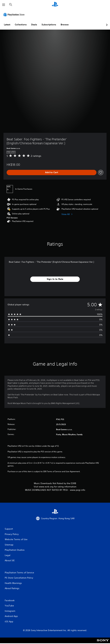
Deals (34, 25)
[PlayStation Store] (15, 14)
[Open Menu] (4, 5)
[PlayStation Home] (55, 5)
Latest (7, 25)
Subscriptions (49, 25)
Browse (65, 25)
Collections (21, 25)
